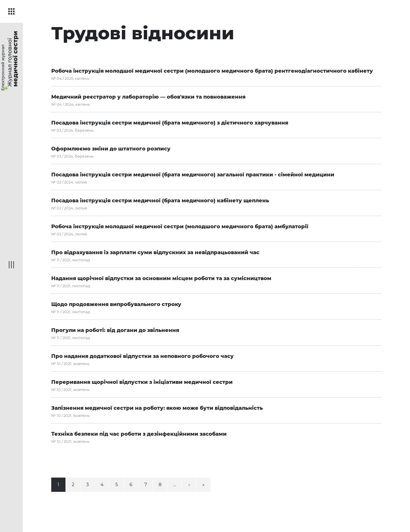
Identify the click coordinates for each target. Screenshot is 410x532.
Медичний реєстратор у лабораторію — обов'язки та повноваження (148, 97)
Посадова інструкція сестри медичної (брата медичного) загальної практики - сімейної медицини (193, 175)
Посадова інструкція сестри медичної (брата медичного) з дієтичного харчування (170, 123)
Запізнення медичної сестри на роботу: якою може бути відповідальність (157, 408)
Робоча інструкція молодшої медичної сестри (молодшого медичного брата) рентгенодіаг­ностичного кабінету (212, 71)
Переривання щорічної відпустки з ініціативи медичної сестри (142, 382)
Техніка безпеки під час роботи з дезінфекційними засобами (139, 434)
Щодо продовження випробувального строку (116, 304)
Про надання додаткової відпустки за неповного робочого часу (143, 356)
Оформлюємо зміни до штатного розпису (111, 149)
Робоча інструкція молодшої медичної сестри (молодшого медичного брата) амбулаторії (180, 227)
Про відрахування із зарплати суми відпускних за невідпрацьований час (155, 252)
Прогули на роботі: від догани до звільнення (115, 330)
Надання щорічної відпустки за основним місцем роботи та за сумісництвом (161, 278)
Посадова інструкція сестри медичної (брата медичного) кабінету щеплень (160, 201)
